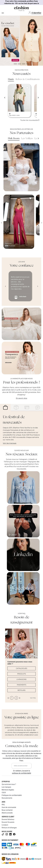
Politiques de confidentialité (12, 795)
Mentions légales (8, 790)
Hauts (11, 79)
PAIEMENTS (22, 685)
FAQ (3, 805)
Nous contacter (7, 810)
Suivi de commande (9, 807)
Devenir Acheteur (8, 819)
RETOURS (21, 690)
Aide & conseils (7, 813)
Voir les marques (10, 443)
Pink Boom (14, 139)
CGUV (4, 793)
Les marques (6, 787)
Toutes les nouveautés (30, 120)
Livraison (5, 825)
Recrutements (7, 798)
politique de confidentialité (22, 773)
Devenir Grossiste (8, 822)
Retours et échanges (9, 828)
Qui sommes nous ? (9, 784)
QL (10, 114)
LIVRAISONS (21, 679)
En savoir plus (21, 398)
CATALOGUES (22, 668)
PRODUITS (22, 674)
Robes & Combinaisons (28, 79)
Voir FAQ (33, 698)
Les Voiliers (27, 139)
